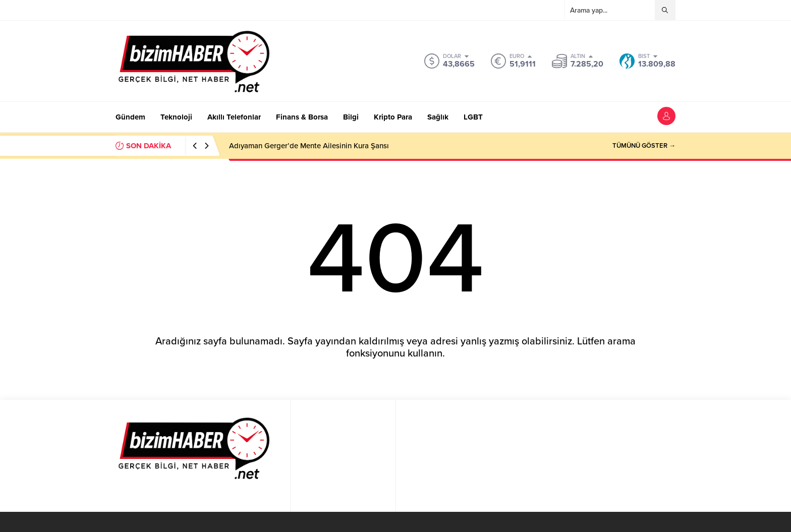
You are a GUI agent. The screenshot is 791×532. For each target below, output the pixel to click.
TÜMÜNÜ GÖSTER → (644, 146)
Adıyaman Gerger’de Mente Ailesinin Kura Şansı (309, 146)
